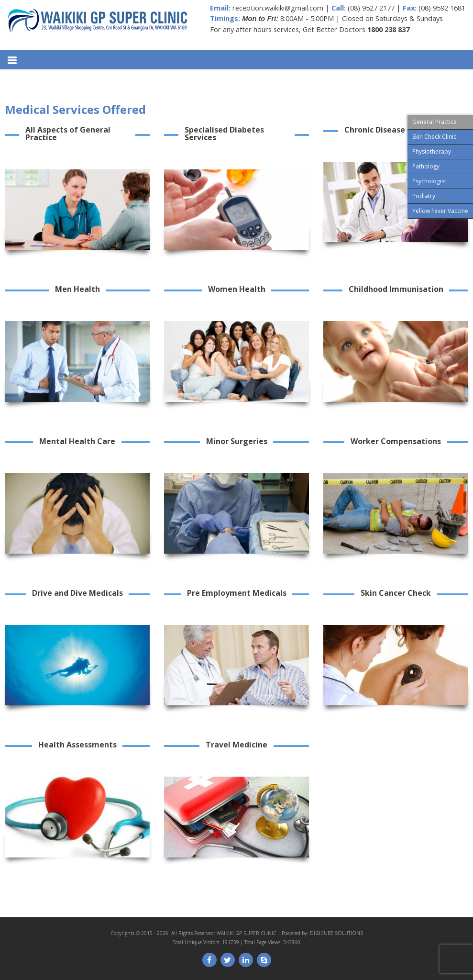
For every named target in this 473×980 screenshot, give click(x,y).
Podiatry (424, 196)
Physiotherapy (432, 151)
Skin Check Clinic (434, 137)
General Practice (434, 122)
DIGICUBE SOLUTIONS (336, 933)
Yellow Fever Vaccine (440, 211)
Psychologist (429, 181)
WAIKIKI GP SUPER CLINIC (247, 933)
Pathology (426, 166)
